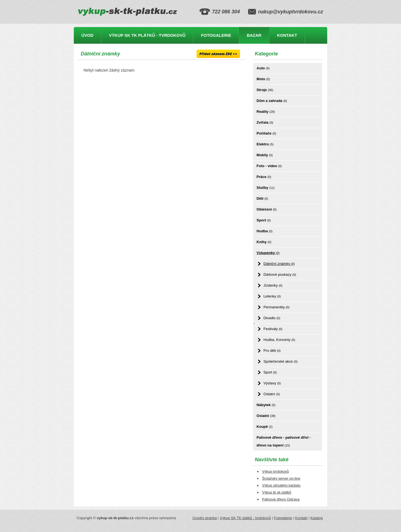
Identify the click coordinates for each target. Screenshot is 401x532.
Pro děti (272, 351)
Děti (262, 198)
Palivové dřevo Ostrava (281, 499)
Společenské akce (280, 361)
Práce (264, 177)
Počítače (266, 133)
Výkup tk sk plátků (277, 492)
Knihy (264, 242)
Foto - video (269, 166)
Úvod (87, 35)
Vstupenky (268, 253)
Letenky (272, 296)
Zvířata (265, 122)
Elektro (265, 144)
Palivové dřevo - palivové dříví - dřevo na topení (283, 441)
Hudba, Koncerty (279, 340)
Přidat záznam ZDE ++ (218, 54)
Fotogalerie (216, 35)
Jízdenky (273, 285)
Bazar (254, 35)
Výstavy (272, 383)
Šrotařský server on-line (281, 478)
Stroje (265, 90)
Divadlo (272, 318)
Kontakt (287, 35)
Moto (263, 79)
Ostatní (272, 394)
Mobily (265, 155)
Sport (264, 220)
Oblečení (266, 209)
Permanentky (276, 307)
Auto (263, 68)
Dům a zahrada (272, 101)
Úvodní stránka (205, 518)
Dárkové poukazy (280, 274)
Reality (266, 112)
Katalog (317, 518)
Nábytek (266, 405)
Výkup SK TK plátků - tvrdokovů (147, 35)
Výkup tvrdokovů (275, 471)
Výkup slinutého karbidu (281, 485)
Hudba (264, 231)
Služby (266, 188)
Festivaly (273, 329)
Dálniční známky (279, 264)
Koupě (264, 427)
